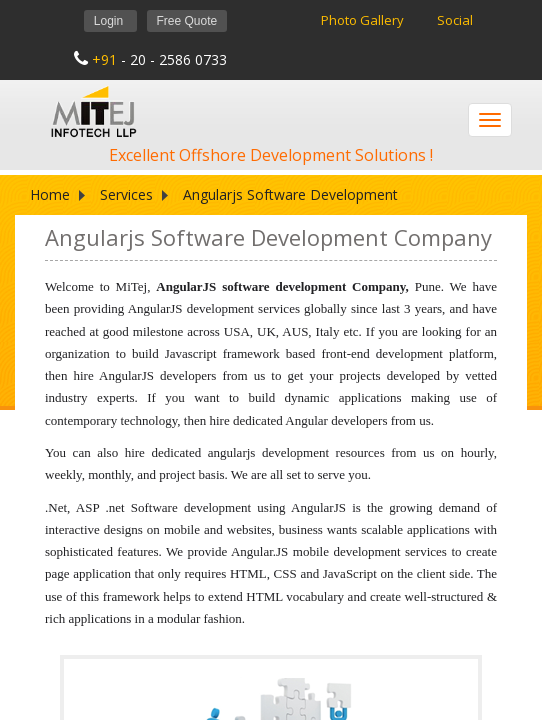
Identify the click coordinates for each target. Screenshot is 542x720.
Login (110, 21)
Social (455, 20)
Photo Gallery (364, 20)
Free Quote (187, 21)
